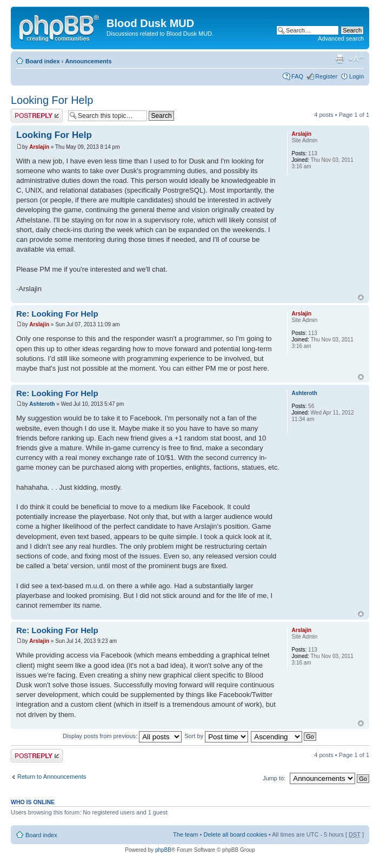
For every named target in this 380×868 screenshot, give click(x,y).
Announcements (88, 61)
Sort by (216, 736)
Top (361, 297)
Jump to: (274, 778)
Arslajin (39, 147)
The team (185, 834)
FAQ (297, 76)
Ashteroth (42, 404)
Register (326, 76)
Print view (339, 59)
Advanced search (341, 38)
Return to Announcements (52, 777)
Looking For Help (52, 100)
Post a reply (37, 116)
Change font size (356, 59)
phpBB (163, 850)
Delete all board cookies (235, 834)
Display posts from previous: (122, 736)
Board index (43, 61)
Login (356, 76)
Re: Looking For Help (57, 314)
